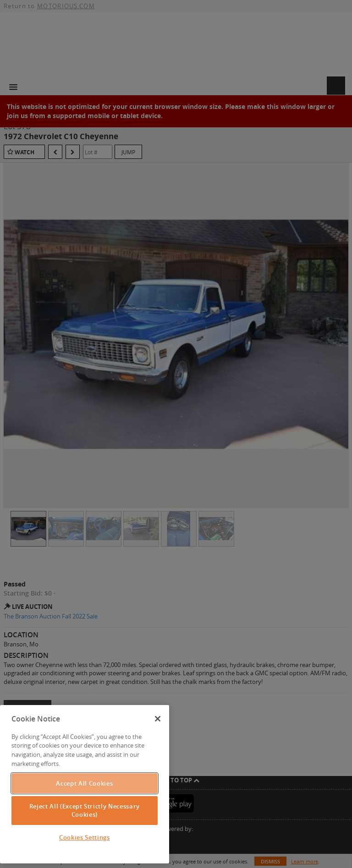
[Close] (158, 719)
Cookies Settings (85, 837)
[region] (85, 784)
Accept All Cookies (84, 783)
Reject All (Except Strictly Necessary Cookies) (85, 810)
